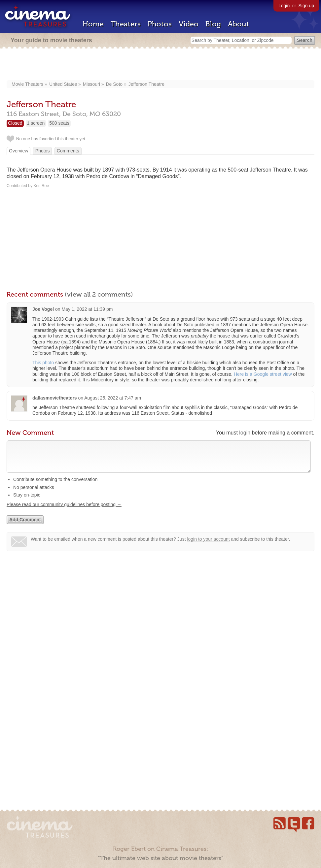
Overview (18, 151)
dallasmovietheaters (55, 398)
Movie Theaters (27, 84)
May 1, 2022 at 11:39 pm (87, 309)
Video (189, 24)
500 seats (59, 123)
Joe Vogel (43, 309)
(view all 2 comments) (99, 294)
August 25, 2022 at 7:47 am (113, 398)
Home (93, 24)
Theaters (126, 24)
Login (284, 6)
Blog (213, 24)
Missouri (91, 84)
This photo (43, 363)
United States (63, 84)
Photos (160, 24)
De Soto (114, 84)
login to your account (208, 546)
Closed (15, 123)
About (238, 24)
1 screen (36, 123)
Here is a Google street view (263, 374)
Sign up (306, 6)
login (245, 433)
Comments (68, 151)
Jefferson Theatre (146, 84)
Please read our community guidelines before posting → (64, 511)
